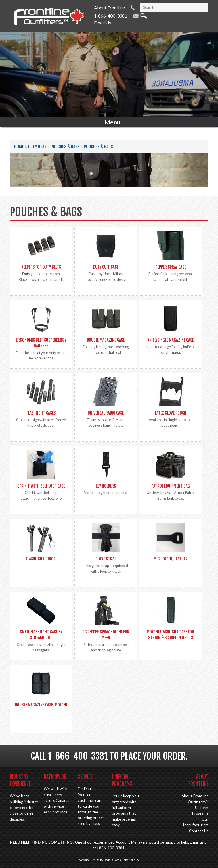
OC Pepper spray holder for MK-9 (106, 635)
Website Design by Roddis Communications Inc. (109, 860)
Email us (197, 842)
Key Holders (106, 486)
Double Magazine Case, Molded (41, 705)
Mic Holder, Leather (171, 559)
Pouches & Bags (65, 147)
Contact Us (199, 831)
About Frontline (109, 8)
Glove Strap (106, 559)
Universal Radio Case (106, 413)
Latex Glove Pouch (171, 413)
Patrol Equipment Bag (171, 486)
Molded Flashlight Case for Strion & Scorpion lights (170, 635)
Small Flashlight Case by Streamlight (41, 635)
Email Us (102, 23)
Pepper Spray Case (171, 267)
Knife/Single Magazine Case (171, 340)
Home (19, 147)
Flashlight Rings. (41, 559)
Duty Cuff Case (106, 267)
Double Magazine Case (106, 340)
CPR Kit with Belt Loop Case (41, 486)
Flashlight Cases (41, 413)
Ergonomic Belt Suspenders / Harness (41, 343)
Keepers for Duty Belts (41, 267)
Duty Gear (37, 147)
